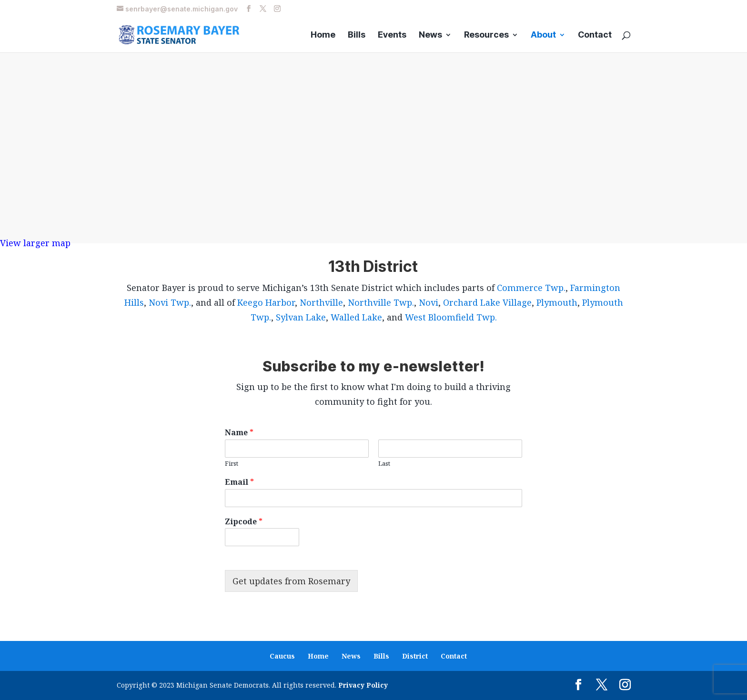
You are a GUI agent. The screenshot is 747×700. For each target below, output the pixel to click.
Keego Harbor (266, 302)
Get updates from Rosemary (291, 581)
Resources (486, 35)
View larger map (35, 243)
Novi (429, 302)
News (430, 35)
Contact (595, 35)
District (415, 656)
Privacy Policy (363, 685)
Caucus (282, 656)
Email (239, 482)
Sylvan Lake (301, 317)
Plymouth (557, 302)
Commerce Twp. (531, 288)
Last (384, 464)
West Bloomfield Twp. (451, 317)
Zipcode (244, 522)
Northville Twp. (381, 302)
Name (239, 433)
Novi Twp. (170, 302)
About (543, 35)
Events (392, 35)
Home (323, 35)
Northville (321, 302)
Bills (357, 35)
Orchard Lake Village (487, 302)
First (232, 464)
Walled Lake (356, 317)
